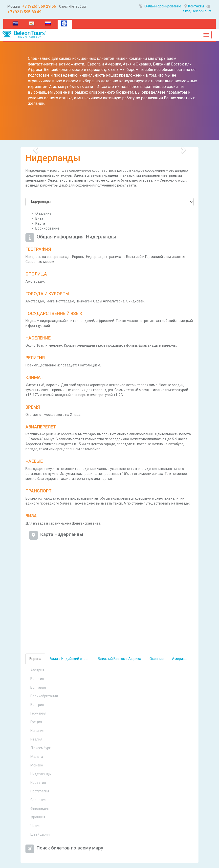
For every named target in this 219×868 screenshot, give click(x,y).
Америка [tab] (179, 659)
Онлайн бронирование (160, 6)
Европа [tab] (35, 659)
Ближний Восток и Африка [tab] (120, 659)
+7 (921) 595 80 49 (24, 12)
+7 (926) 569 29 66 (38, 6)
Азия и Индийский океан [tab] (70, 659)
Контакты (194, 6)
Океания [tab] (157, 659)
